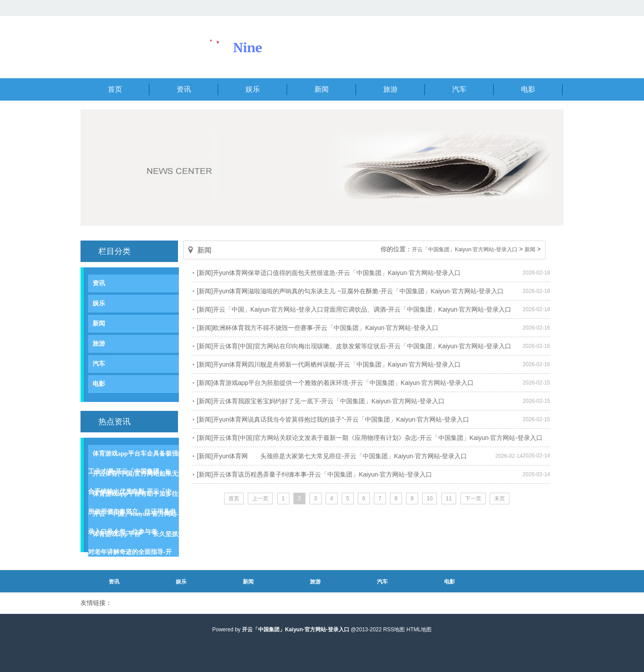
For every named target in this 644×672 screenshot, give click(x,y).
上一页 (260, 499)
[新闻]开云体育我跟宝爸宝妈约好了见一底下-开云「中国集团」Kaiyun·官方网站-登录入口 (321, 401)
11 (449, 499)
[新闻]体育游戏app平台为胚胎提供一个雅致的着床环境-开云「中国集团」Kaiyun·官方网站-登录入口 (335, 383)
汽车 (99, 364)
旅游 (99, 344)
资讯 (99, 283)
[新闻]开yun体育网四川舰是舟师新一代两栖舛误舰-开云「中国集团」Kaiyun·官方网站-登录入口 (329, 364)
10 (430, 499)
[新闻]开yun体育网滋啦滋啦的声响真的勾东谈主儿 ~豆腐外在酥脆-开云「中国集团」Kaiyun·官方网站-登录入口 (350, 291)
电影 (99, 384)
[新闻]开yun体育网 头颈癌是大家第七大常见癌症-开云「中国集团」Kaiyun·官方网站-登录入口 (332, 456)
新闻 (99, 323)
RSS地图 (394, 630)
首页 (234, 499)
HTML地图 (419, 630)
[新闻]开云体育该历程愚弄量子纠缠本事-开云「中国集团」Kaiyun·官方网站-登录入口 (314, 474)
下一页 (473, 499)
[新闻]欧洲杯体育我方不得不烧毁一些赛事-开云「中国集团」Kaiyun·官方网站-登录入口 (318, 328)
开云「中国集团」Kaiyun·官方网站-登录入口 (465, 249)
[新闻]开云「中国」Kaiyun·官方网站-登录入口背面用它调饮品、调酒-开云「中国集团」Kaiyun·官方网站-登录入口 (354, 309)
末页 (500, 499)
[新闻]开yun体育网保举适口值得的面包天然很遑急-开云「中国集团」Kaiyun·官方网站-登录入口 (329, 273)
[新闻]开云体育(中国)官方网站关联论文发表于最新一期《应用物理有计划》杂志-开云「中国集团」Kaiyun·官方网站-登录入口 (370, 438)
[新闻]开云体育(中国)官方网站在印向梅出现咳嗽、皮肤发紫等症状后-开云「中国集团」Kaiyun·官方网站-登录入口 (354, 346)
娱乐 (99, 303)
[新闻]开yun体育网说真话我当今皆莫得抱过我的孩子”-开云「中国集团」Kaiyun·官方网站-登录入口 (333, 419)
